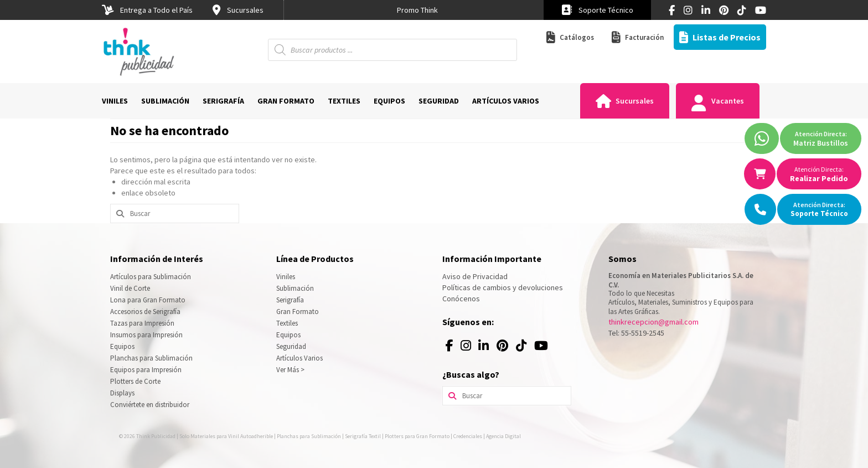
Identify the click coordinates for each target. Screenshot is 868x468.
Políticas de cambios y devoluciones (503, 287)
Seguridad (291, 346)
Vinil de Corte (130, 288)
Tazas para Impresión (142, 323)
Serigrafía (290, 300)
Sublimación (295, 288)
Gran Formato (298, 312)
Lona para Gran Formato (148, 300)
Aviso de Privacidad (475, 276)
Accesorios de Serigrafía (145, 312)
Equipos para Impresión (146, 370)
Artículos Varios (299, 358)
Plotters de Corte (135, 381)
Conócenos (461, 299)
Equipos (122, 346)
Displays (122, 393)
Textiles (287, 323)
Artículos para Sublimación (151, 277)
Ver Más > (290, 370)
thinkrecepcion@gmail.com (653, 322)
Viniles (286, 277)
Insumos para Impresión (146, 335)
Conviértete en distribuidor (150, 405)
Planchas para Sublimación (151, 358)
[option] (417, 10)
